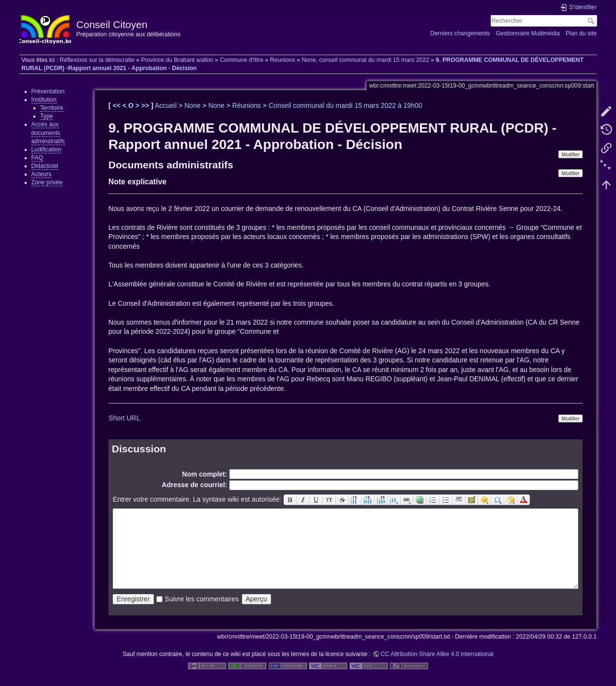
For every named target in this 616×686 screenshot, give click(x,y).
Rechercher (592, 21)
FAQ (38, 158)
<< (118, 105)
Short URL (124, 418)
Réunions (247, 105)
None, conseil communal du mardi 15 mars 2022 (365, 60)
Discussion (139, 449)
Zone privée (47, 182)
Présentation (48, 91)
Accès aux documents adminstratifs (48, 133)
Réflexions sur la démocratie (97, 60)
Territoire (52, 108)
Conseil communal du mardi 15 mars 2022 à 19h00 (346, 105)
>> (146, 105)
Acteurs (42, 174)
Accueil (166, 105)
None (192, 105)
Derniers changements (460, 33)
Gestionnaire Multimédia (528, 33)
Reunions (283, 60)
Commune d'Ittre (241, 60)
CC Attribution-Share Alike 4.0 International (437, 654)
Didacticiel (45, 166)
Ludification (46, 149)
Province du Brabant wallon (177, 60)
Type (47, 116)
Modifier (570, 154)
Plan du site (581, 33)
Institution (44, 100)
